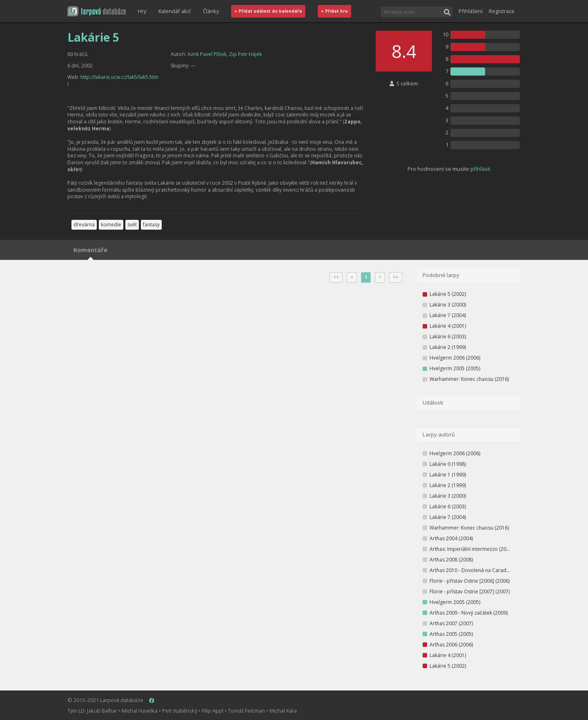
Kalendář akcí (175, 11)
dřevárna (84, 225)
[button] (97, 11)
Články (211, 11)
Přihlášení (471, 11)
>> (396, 277)
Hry (142, 11)
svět (132, 225)
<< (336, 277)
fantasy (151, 225)
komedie (111, 225)
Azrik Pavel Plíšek (207, 54)
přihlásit (480, 169)
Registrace (502, 11)
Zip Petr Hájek (245, 54)
